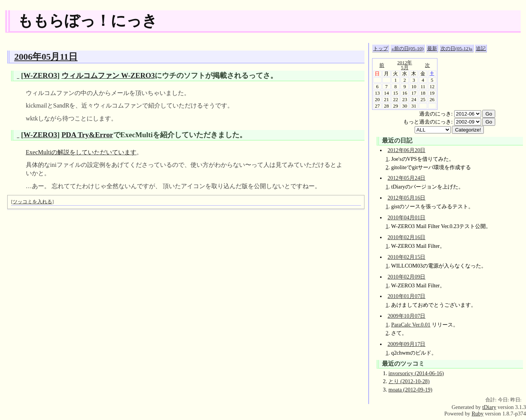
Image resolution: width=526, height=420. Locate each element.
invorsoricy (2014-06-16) (416, 373)
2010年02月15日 (407, 257)
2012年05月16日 (407, 198)
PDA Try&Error (87, 135)
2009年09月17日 (407, 344)
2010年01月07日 (407, 296)
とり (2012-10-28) (409, 381)
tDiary (489, 407)
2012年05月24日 (407, 178)
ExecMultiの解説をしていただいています (81, 152)
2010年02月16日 (407, 237)
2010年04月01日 (407, 217)
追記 (481, 48)
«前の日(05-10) (407, 48)
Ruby (478, 414)
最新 (432, 48)
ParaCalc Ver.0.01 (411, 325)
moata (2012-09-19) (410, 390)
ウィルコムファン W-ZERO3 (108, 75)
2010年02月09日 (407, 277)
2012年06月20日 (407, 150)
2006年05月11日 (46, 57)
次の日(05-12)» (456, 48)
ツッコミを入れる (32, 202)
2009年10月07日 (407, 316)
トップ (381, 48)
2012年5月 (405, 65)
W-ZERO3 (40, 75)
